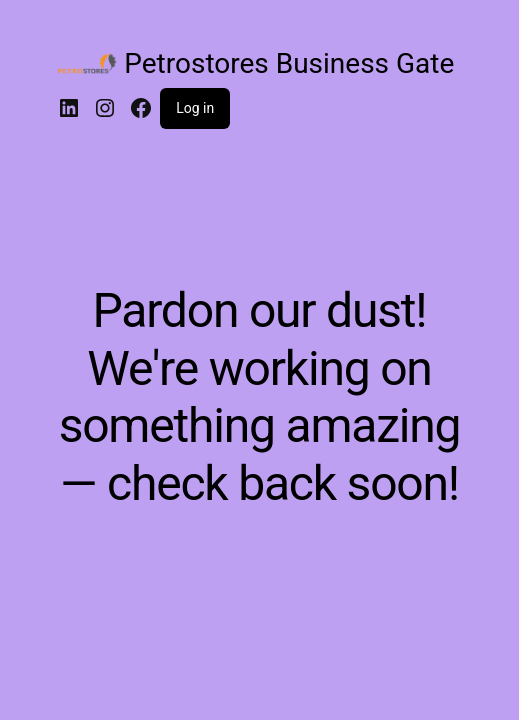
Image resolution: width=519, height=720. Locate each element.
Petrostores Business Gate (289, 63)
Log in (195, 108)
